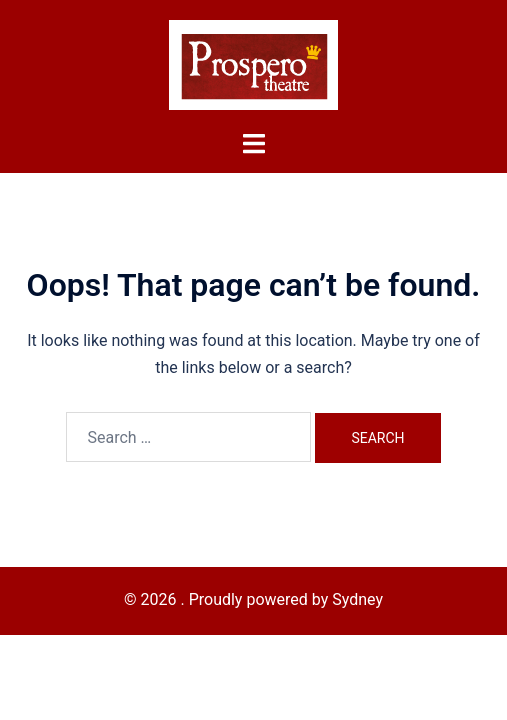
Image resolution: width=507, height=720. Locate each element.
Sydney (357, 599)
